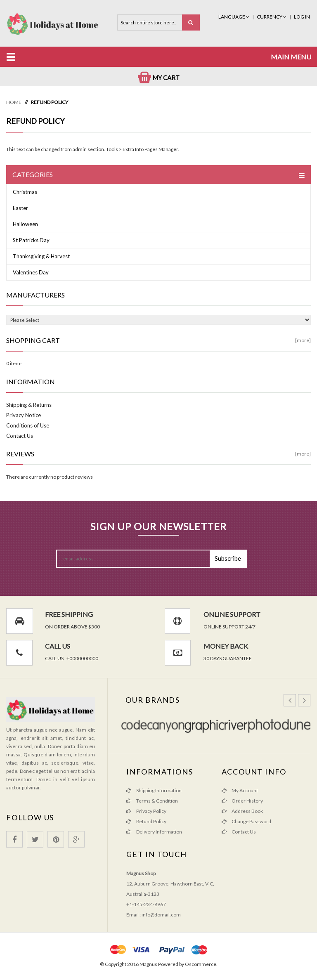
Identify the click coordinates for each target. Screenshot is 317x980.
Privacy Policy (146, 811)
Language (234, 17)
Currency (272, 17)
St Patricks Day (31, 240)
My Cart (159, 78)
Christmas (25, 192)
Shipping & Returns (29, 405)
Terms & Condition (152, 801)
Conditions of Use (28, 425)
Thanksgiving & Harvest (41, 256)
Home (14, 102)
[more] (303, 340)
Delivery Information (154, 832)
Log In (302, 17)
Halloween (25, 224)
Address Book (242, 811)
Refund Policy (50, 102)
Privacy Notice (24, 415)
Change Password (246, 821)
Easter (20, 208)
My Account (240, 790)
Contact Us (20, 436)
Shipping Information (154, 790)
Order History (242, 801)
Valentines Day (31, 272)
